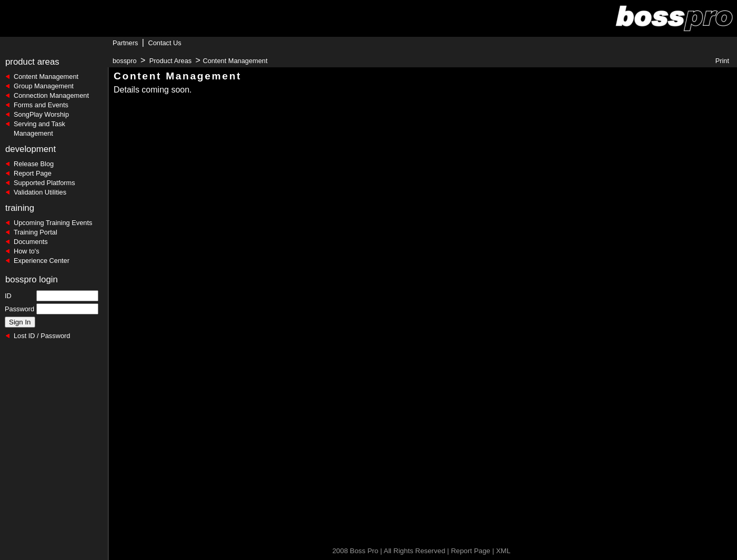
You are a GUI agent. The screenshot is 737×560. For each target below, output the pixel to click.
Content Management (46, 77)
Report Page (33, 173)
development (31, 149)
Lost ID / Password (42, 336)
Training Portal (36, 232)
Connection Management (51, 95)
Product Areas (170, 61)
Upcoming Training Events (53, 223)
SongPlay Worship (41, 114)
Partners (125, 43)
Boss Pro (364, 551)
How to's (27, 251)
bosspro (125, 61)
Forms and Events (41, 105)
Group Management (44, 86)
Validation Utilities (40, 192)
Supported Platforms (44, 183)
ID (8, 296)
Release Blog (34, 164)
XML (503, 551)
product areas (32, 62)
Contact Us (164, 43)
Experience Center (42, 261)
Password (19, 309)
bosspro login (32, 279)
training (20, 208)
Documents (31, 242)
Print (722, 61)
